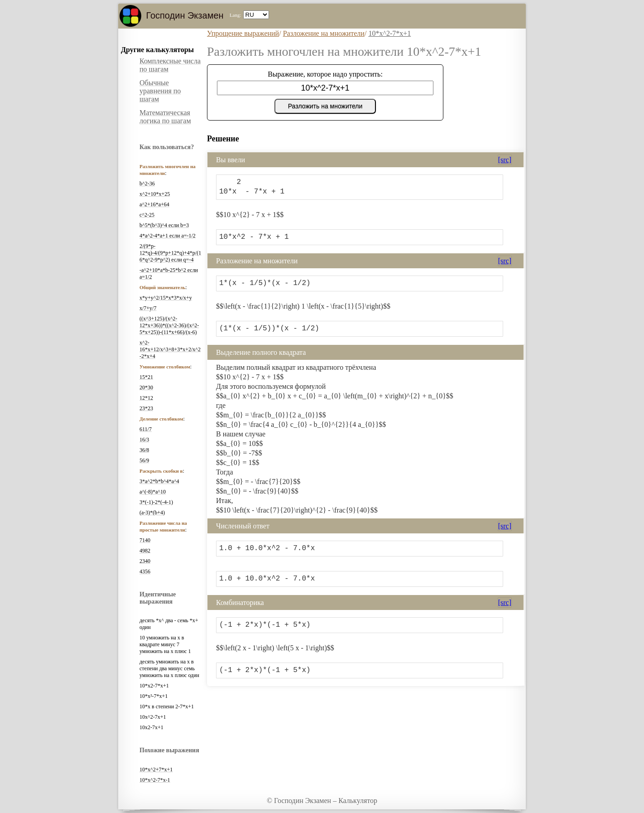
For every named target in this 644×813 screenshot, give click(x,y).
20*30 (146, 387)
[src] (505, 160)
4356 (145, 571)
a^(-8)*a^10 (153, 492)
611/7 (146, 429)
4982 (145, 551)
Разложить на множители (325, 106)
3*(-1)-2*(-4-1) (156, 502)
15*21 (146, 377)
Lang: (235, 15)
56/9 (144, 460)
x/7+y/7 (148, 308)
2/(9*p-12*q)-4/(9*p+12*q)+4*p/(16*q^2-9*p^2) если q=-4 (170, 253)
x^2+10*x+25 (155, 194)
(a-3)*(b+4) (152, 513)
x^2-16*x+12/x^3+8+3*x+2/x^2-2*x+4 (170, 349)
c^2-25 (147, 215)
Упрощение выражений (243, 33)
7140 (145, 540)
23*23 (146, 408)
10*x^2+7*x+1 (156, 769)
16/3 (144, 440)
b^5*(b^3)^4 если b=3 (164, 225)
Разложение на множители (324, 33)
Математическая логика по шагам (165, 117)
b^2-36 (147, 184)
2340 (145, 561)
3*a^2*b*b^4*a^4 (159, 481)
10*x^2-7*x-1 (155, 780)
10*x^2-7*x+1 (389, 33)
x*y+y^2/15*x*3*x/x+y (166, 298)
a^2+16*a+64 (154, 204)
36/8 (144, 450)
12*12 (146, 398)
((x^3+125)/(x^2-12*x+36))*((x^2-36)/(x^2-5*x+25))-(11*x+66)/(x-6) (169, 325)
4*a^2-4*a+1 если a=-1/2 (168, 236)
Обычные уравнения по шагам (160, 91)
